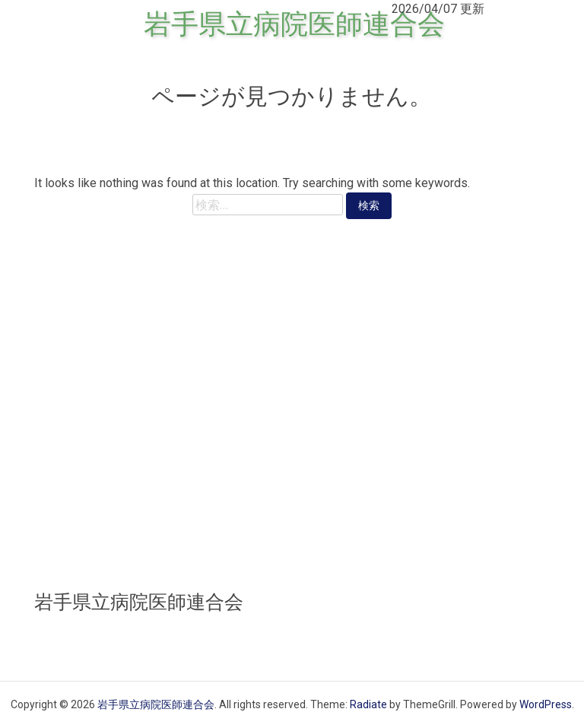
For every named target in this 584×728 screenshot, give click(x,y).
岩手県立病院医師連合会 (294, 24)
